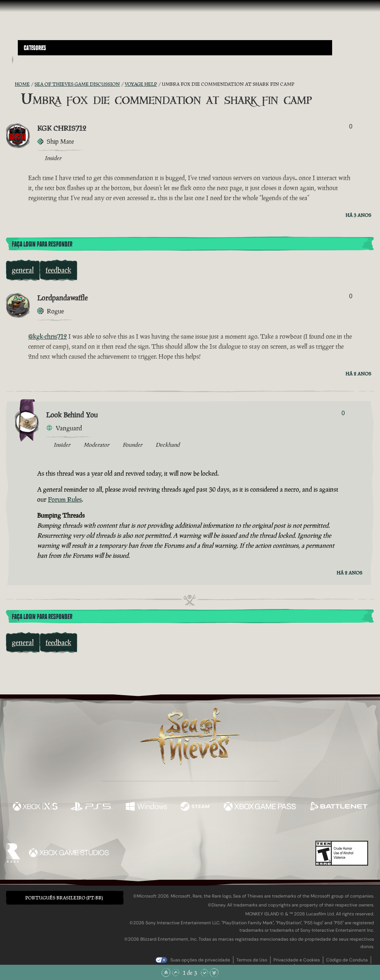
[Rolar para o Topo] (166, 973)
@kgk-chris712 (47, 336)
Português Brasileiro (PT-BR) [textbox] (64, 898)
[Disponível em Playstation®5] (92, 807)
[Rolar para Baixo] (204, 973)
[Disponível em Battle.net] (338, 807)
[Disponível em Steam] (195, 807)
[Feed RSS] (10, 84)
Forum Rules (65, 499)
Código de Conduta (347, 960)
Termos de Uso (252, 960)
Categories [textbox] (35, 48)
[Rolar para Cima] (176, 973)
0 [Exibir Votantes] (351, 126)
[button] (175, 48)
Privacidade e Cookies (297, 960)
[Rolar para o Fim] (214, 973)
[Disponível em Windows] (146, 807)
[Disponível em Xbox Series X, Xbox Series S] (35, 807)
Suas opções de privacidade (200, 960)
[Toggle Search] (32, 60)
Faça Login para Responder (42, 244)
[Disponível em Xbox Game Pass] (260, 807)
